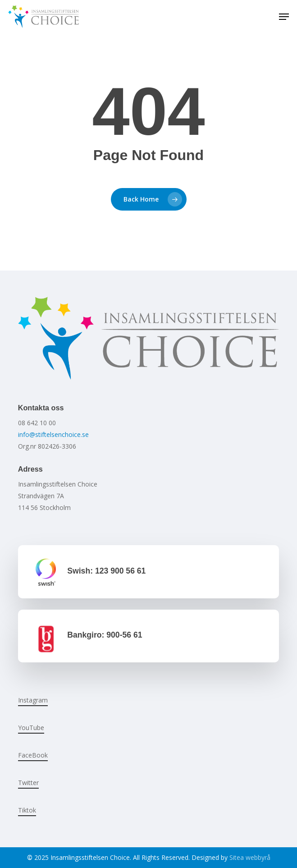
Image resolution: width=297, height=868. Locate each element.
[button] (284, 17)
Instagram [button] (33, 700)
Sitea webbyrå (250, 857)
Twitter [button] (28, 783)
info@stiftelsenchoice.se (53, 434)
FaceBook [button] (33, 755)
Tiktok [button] (27, 810)
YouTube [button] (31, 728)
